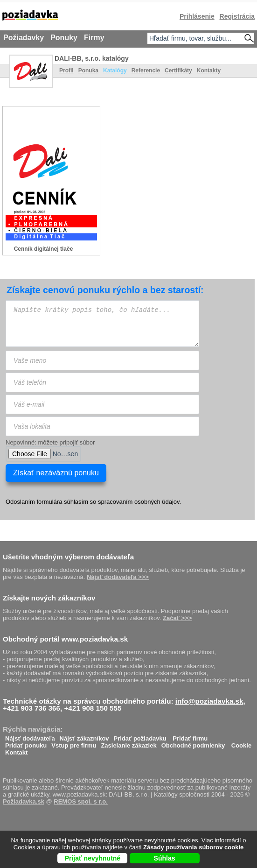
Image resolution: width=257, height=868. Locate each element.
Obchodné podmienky (193, 743)
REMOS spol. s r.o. (81, 801)
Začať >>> (177, 618)
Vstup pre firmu (74, 743)
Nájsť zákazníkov (84, 736)
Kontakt (16, 750)
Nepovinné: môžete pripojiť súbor (50, 442)
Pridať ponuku (26, 743)
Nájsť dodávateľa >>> (118, 577)
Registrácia (237, 16)
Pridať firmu (190, 736)
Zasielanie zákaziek (128, 743)
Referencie (146, 71)
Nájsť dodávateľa (30, 736)
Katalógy (115, 71)
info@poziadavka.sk (209, 701)
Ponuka (88, 71)
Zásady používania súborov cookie (193, 847)
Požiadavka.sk (24, 801)
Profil (66, 71)
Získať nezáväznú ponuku (56, 473)
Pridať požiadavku (140, 736)
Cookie (241, 743)
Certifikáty (178, 71)
